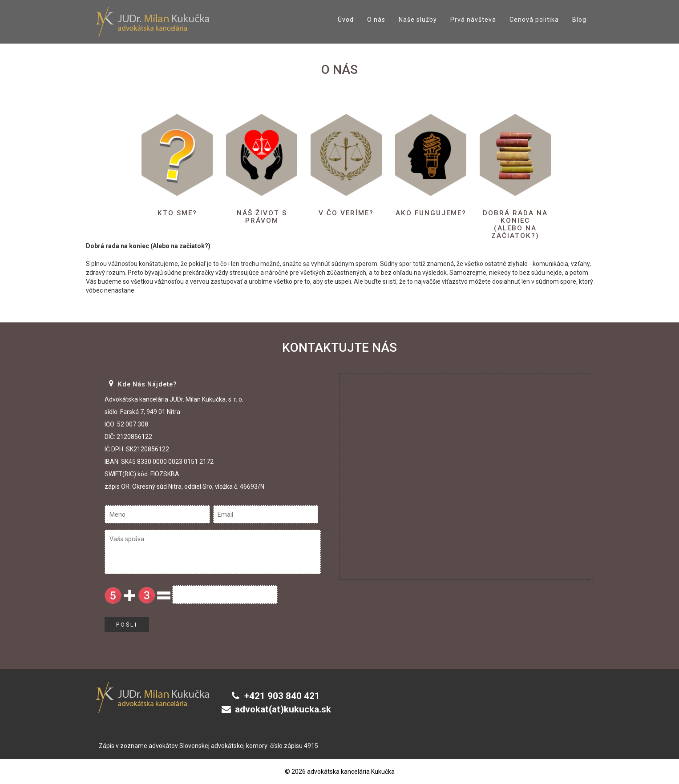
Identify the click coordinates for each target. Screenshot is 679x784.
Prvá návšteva (473, 20)
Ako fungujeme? (431, 217)
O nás (376, 20)
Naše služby (418, 20)
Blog (579, 20)
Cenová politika (534, 20)
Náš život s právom (262, 217)
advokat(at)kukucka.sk (283, 709)
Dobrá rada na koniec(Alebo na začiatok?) (515, 224)
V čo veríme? (346, 213)
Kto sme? (177, 213)
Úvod (346, 20)
